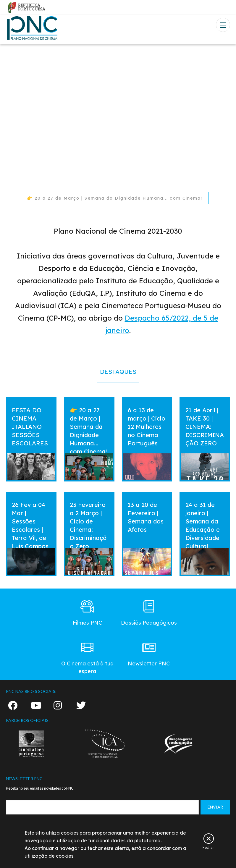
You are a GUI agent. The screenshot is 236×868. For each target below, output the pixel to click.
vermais (17, 403)
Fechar (208, 847)
